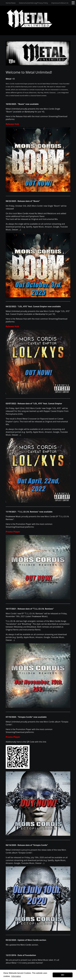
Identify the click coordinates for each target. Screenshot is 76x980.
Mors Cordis (23, 213)
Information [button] (16, 976)
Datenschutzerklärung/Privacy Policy (33, 3)
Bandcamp (29, 112)
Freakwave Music (13, 516)
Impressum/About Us (60, 3)
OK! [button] (63, 975)
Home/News (11, 3)
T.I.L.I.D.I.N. (11, 621)
